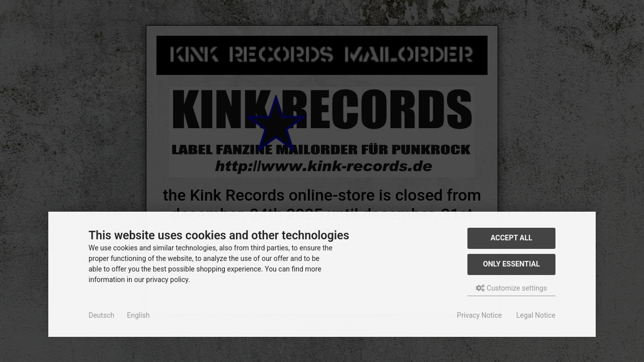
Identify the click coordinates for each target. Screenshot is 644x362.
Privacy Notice (479, 315)
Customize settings (511, 288)
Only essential (511, 264)
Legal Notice (536, 315)
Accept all (511, 238)
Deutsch (101, 315)
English (138, 315)
